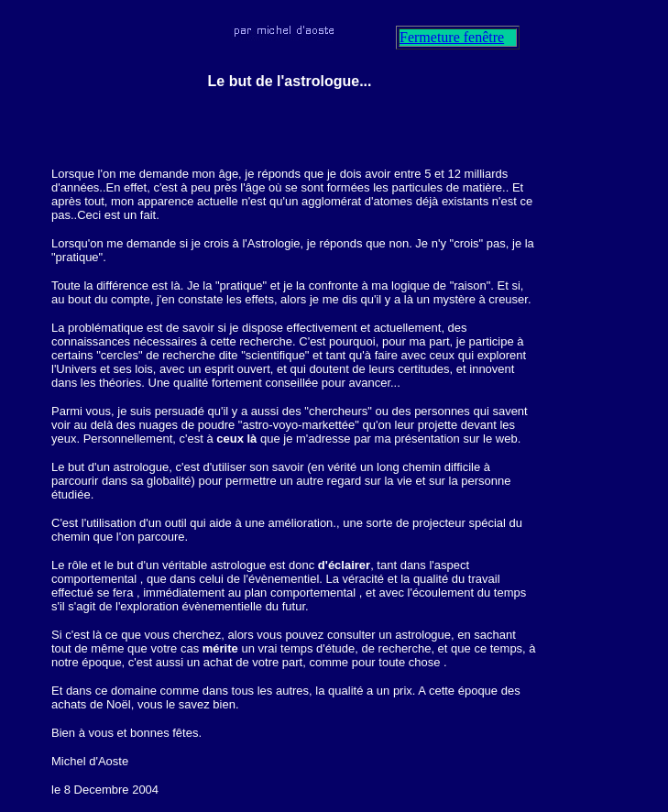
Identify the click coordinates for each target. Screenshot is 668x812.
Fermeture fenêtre (452, 37)
